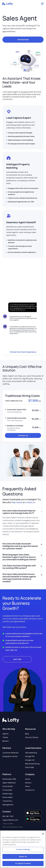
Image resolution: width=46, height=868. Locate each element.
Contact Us (30, 790)
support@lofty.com (10, 820)
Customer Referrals (10, 753)
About (28, 779)
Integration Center (10, 756)
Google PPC (30, 756)
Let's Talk (17, 659)
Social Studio (8, 786)
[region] (23, 849)
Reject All (23, 856)
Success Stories (32, 737)
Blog (27, 734)
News (27, 786)
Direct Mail (29, 767)
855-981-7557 (8, 816)
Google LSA (30, 760)
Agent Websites (9, 783)
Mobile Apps (8, 794)
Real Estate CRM (9, 779)
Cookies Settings (23, 849)
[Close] (43, 834)
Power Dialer (8, 797)
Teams (5, 737)
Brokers (6, 741)
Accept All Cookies (23, 863)
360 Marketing (31, 753)
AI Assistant (7, 790)
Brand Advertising (32, 764)
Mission (28, 783)
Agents (5, 734)
